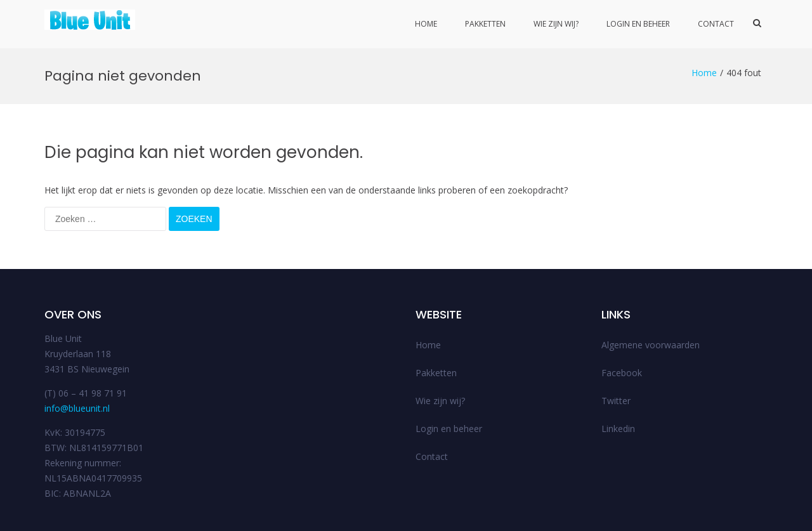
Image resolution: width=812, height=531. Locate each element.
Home (426, 24)
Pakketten (485, 24)
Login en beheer (638, 24)
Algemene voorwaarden (651, 297)
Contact (716, 24)
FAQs (758, 517)
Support (725, 517)
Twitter (616, 353)
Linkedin (618, 381)
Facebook (622, 325)
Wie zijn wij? (556, 24)
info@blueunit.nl (77, 361)
